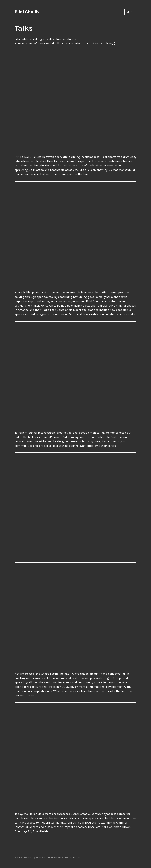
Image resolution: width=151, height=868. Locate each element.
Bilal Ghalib (27, 12)
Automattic (74, 858)
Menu (130, 12)
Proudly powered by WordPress (31, 858)
